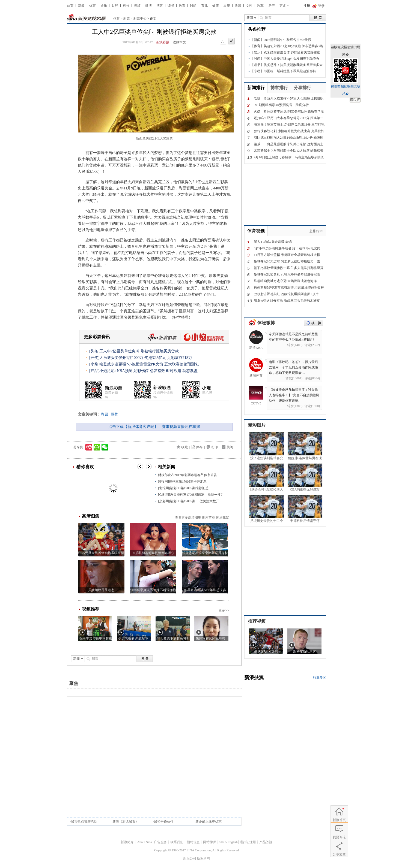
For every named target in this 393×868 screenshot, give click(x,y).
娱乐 (104, 6)
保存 (199, 447)
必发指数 (157, 371)
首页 (70, 6)
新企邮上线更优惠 (209, 822)
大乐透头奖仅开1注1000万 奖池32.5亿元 (133, 358)
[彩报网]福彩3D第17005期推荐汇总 (183, 488)
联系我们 (177, 842)
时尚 (193, 6)
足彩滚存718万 (180, 358)
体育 (93, 6)
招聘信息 (193, 842)
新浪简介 (127, 842)
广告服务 (160, 842)
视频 (137, 6)
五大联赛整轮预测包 (181, 364)
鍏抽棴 (355, 100)
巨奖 (114, 414)
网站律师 (210, 842)
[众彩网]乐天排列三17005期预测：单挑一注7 (190, 495)
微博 (148, 6)
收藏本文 (179, 42)
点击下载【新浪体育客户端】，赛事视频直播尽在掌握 (154, 427)
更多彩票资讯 (97, 337)
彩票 (127, 19)
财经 (115, 6)
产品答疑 (266, 842)
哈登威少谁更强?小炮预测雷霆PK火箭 (131, 364)
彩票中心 (140, 19)
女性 (249, 6)
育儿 (204, 6)
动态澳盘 (190, 371)
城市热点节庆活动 (84, 822)
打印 (215, 447)
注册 (307, 6)
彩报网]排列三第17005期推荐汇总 (182, 482)
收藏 (238, 6)
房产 (272, 6)
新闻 (81, 6)
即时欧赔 (174, 371)
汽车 (260, 6)
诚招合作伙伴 (164, 822)
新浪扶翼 (254, 678)
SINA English (229, 842)
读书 (171, 6)
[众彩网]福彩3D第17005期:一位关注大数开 (189, 501)
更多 (283, 6)
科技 (126, 6)
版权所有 (204, 858)
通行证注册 (248, 842)
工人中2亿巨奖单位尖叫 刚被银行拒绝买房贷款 (139, 351)
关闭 (230, 447)
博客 (160, 6)
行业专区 (320, 678)
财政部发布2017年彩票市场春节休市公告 (187, 475)
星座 (227, 6)
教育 (182, 6)
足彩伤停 (141, 371)
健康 (216, 6)
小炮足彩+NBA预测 (116, 371)
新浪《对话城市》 (126, 822)
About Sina (144, 842)
